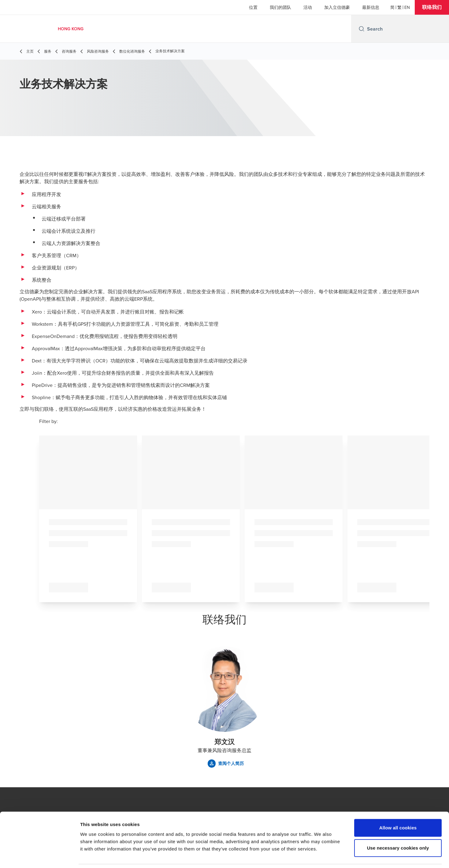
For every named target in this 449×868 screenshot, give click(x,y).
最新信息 (371, 7)
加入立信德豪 (337, 7)
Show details (321, 856)
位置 (253, 7)
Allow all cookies (398, 808)
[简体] (392, 7)
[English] (407, 7)
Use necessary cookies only (398, 828)
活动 (308, 7)
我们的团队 (280, 7)
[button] (432, 7)
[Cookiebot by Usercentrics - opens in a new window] (40, 856)
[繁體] (399, 7)
